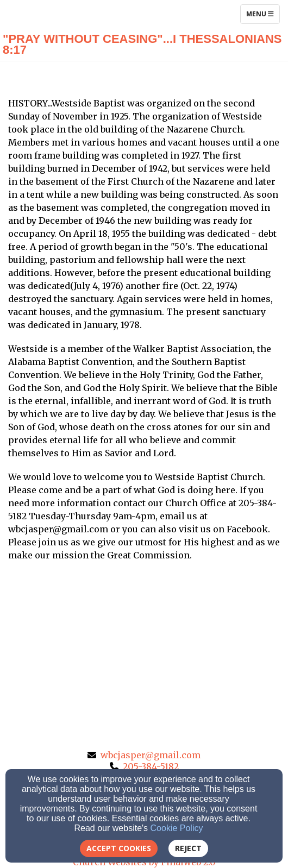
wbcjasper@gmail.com (151, 755)
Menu (263, 14)
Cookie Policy (177, 828)
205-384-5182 (151, 766)
